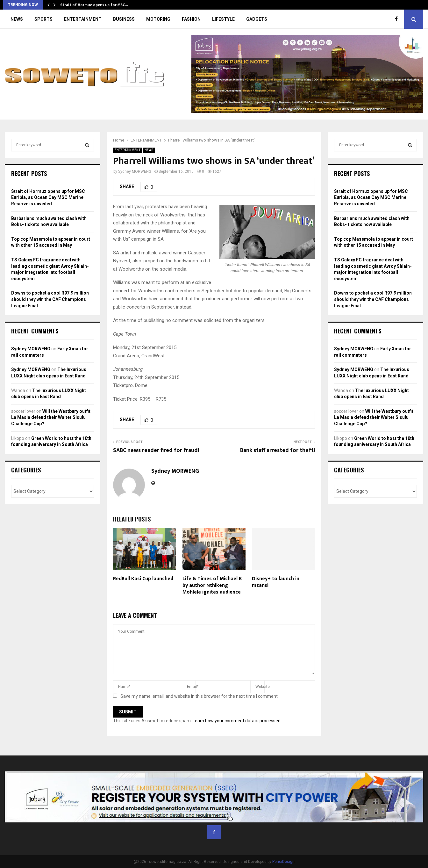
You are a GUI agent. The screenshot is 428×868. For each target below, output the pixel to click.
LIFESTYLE (223, 19)
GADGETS (257, 19)
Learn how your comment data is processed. (237, 721)
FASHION (191, 19)
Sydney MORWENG (135, 171)
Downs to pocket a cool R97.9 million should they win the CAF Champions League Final (50, 299)
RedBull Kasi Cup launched (143, 579)
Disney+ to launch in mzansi (276, 582)
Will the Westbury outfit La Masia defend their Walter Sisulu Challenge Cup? (51, 417)
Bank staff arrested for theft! (278, 450)
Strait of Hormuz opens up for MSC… (94, 5)
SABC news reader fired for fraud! (156, 450)
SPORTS (43, 19)
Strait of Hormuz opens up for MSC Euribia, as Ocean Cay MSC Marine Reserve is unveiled (48, 197)
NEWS (17, 19)
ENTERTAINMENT (83, 19)
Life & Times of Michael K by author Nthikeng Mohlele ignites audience (212, 585)
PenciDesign (283, 862)
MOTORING (158, 19)
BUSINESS (124, 19)
